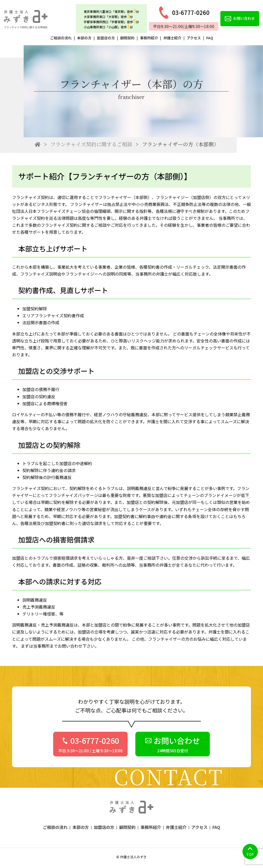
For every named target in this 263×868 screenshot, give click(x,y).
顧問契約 (127, 38)
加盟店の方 (106, 38)
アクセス (194, 38)
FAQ (210, 38)
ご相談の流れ (61, 38)
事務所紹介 (149, 38)
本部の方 (84, 38)
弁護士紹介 (172, 38)
